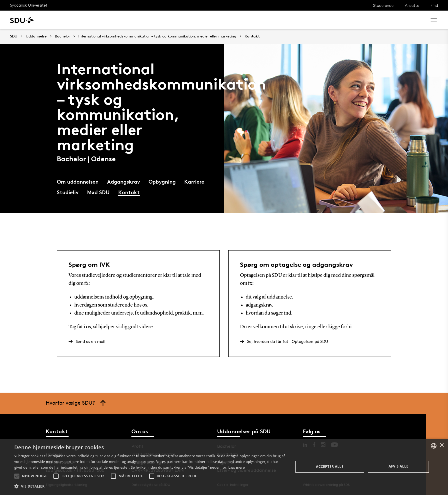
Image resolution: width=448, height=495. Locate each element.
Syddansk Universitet (29, 5)
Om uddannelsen (78, 181)
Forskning (92, 20)
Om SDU (203, 20)
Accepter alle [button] (330, 467)
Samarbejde (148, 20)
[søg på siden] (375, 20)
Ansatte (412, 5)
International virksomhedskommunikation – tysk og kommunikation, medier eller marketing (157, 36)
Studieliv (68, 192)
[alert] (224, 467)
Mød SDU (98, 192)
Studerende (383, 5)
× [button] (442, 445)
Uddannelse (61, 20)
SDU (14, 36)
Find (434, 5)
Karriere (194, 181)
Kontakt (252, 36)
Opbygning (162, 181)
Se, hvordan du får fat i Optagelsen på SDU (287, 341)
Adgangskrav (124, 181)
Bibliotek (178, 20)
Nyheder (118, 20)
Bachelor (62, 36)
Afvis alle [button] (398, 466)
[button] (17, 476)
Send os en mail (90, 341)
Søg (415, 20)
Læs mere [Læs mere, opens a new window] (236, 467)
